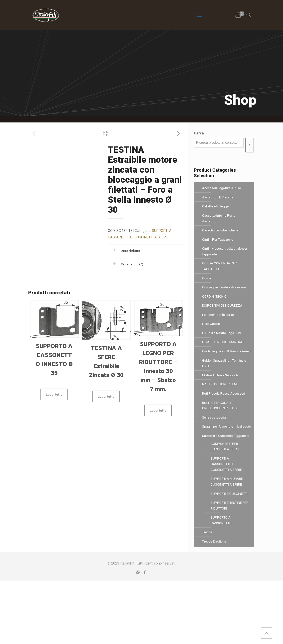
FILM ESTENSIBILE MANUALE (225, 358)
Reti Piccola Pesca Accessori (225, 421)
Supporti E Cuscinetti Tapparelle (218, 477)
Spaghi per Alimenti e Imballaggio (219, 461)
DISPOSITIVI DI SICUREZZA (223, 318)
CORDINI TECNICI (215, 308)
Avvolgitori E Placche (218, 198)
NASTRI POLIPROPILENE (221, 411)
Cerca (199, 133)
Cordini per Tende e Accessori (225, 298)
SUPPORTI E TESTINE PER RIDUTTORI (227, 565)
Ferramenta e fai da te (220, 328)
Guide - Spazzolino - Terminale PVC (226, 388)
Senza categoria (215, 447)
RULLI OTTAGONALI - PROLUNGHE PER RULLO (221, 434)
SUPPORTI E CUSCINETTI (220, 548)
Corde (207, 288)
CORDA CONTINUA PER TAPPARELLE (220, 275)
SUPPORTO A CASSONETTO (222, 581)
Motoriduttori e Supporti (221, 401)
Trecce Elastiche (215, 605)
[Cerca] (250, 145)
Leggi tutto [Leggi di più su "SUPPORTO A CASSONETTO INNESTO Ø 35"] (54, 394)
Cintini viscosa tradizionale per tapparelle (226, 258)
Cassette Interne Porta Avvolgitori (220, 222)
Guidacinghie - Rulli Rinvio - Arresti (223, 371)
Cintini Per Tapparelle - (220, 245)
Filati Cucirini (212, 338)
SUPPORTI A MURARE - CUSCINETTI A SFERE (229, 532)
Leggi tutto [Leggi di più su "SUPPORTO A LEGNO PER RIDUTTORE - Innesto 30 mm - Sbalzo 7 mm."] (158, 410)
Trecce (207, 595)
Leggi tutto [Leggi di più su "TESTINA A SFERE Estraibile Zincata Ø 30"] (106, 396)
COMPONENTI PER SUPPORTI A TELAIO (227, 492)
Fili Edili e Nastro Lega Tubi (223, 348)
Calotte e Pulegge (216, 208)
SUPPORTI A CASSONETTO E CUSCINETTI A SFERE (227, 512)
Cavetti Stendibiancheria (221, 235)
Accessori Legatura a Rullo (223, 188)
